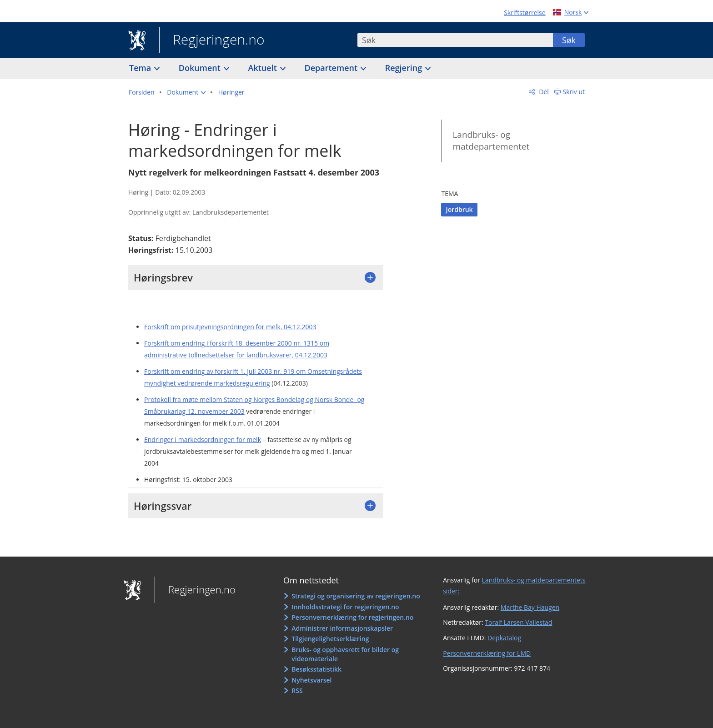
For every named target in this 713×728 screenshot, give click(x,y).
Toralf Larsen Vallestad (518, 622)
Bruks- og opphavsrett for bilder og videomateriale (345, 654)
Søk (569, 40)
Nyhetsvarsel (311, 680)
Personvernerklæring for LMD (487, 653)
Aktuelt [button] (264, 68)
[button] (186, 92)
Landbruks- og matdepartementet (491, 141)
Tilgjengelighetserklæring (330, 639)
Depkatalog (504, 638)
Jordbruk (459, 209)
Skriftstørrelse (525, 13)
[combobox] (455, 40)
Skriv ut (574, 92)
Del (543, 92)
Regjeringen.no (212, 40)
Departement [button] (332, 68)
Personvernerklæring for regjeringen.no (352, 617)
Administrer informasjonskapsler (342, 628)
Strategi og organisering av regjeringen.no (356, 596)
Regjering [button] (405, 68)
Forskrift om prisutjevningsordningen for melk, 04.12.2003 (230, 327)
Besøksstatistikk (316, 669)
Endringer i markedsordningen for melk (203, 439)
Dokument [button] (201, 68)
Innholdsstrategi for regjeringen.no (345, 607)
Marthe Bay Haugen (530, 607)
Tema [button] (141, 68)
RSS (297, 690)
